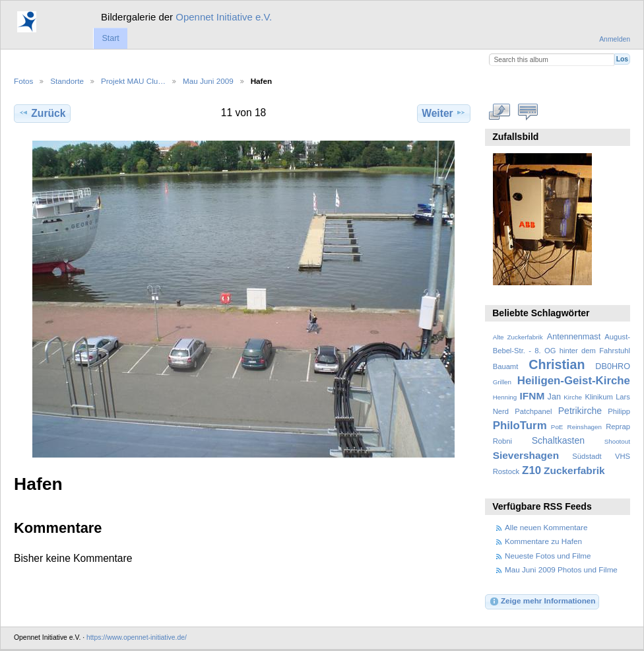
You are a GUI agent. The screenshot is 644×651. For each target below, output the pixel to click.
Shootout (617, 441)
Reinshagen (585, 427)
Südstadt (587, 456)
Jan (554, 397)
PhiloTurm (520, 426)
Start (110, 38)
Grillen (502, 382)
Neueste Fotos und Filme (548, 556)
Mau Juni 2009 (208, 81)
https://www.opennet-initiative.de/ (137, 637)
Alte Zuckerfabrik (518, 337)
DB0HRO (613, 366)
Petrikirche (580, 411)
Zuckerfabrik (574, 470)
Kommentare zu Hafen (543, 541)
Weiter (444, 113)
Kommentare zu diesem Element (528, 112)
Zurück (42, 113)
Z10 (531, 470)
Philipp (619, 411)
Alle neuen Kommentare (546, 527)
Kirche (573, 397)
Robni (502, 441)
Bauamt (506, 366)
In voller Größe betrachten (500, 112)
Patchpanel (533, 411)
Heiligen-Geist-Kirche (574, 381)
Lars (623, 397)
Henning (505, 397)
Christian (557, 364)
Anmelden (615, 39)
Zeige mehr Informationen (542, 601)
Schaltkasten (558, 440)
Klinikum (598, 397)
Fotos (23, 81)
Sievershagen (526, 455)
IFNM (532, 396)
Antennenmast (574, 337)
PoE (557, 427)
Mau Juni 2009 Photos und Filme (561, 569)
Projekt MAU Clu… (133, 81)
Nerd (501, 411)
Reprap (618, 427)
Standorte (67, 81)
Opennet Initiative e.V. (224, 17)
